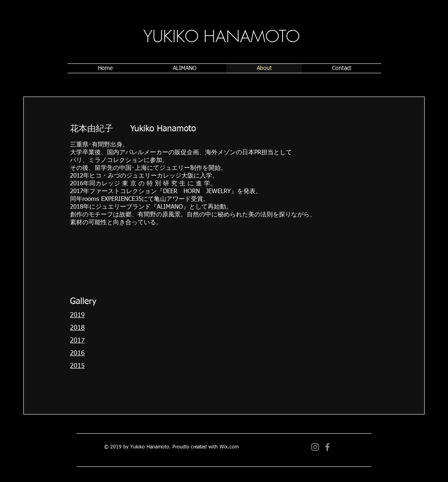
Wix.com (229, 447)
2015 (77, 366)
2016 (77, 354)
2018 (77, 328)
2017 (77, 341)
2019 (77, 315)
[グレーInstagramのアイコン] (315, 447)
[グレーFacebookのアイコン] (327, 447)
